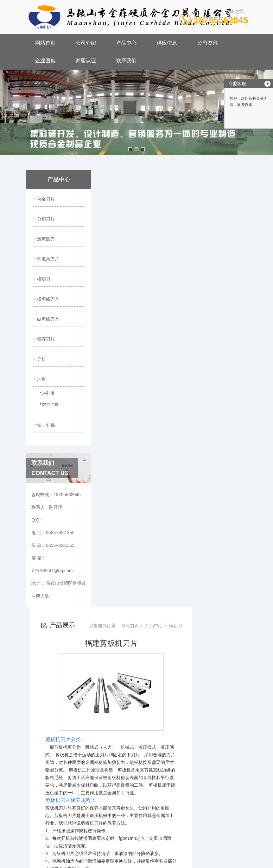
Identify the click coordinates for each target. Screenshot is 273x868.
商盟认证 (86, 61)
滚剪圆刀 (45, 234)
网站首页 (45, 43)
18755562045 (221, 20)
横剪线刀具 (48, 288)
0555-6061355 (105, 783)
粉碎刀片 (45, 324)
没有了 (125, 727)
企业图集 (45, 61)
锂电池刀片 (48, 252)
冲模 (41, 360)
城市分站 (17, 861)
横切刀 (43, 270)
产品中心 (126, 43)
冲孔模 (45, 377)
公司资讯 (207, 43)
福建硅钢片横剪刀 (136, 738)
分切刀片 (45, 216)
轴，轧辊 (45, 404)
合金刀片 (45, 198)
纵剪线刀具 (48, 306)
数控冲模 (47, 388)
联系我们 (126, 61)
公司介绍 (86, 43)
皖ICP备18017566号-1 (190, 793)
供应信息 (167, 43)
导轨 (41, 342)
